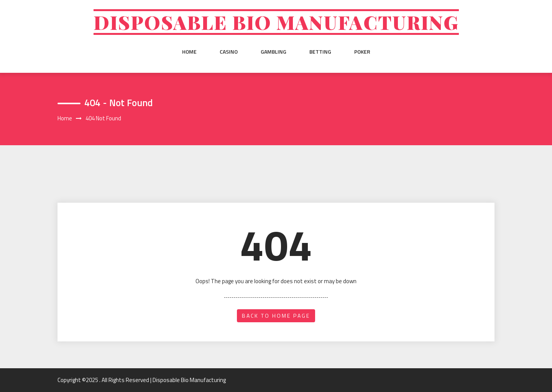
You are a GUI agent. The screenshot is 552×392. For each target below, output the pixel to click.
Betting (320, 52)
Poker (362, 52)
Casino (229, 52)
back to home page (276, 316)
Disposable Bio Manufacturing (276, 22)
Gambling (274, 52)
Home (189, 52)
